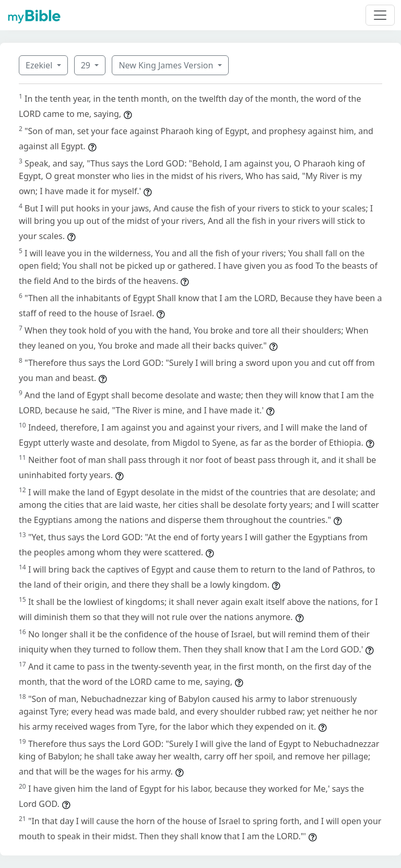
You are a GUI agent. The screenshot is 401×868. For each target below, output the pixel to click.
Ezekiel (40, 65)
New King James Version (167, 65)
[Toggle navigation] (380, 15)
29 (87, 65)
